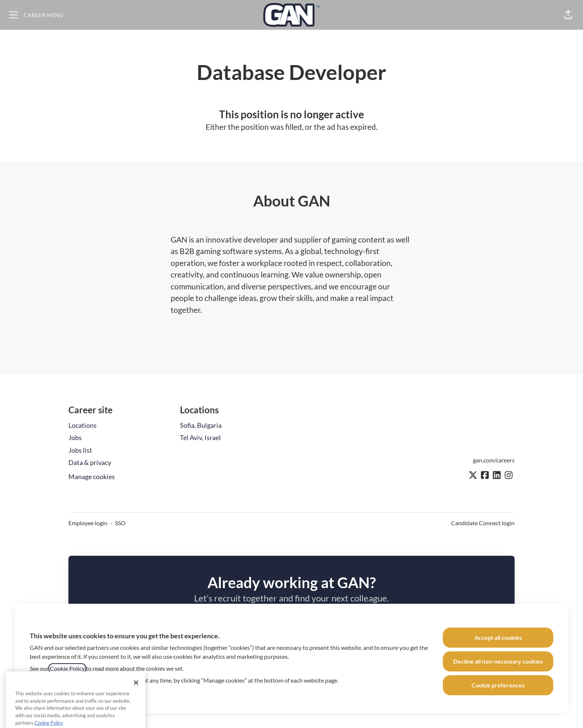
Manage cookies (92, 477)
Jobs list (80, 450)
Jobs (75, 437)
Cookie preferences (498, 685)
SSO (120, 523)
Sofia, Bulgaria (201, 425)
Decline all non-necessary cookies (498, 661)
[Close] (136, 693)
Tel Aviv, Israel (200, 437)
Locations (83, 425)
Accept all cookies (498, 637)
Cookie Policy (67, 668)
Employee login (88, 523)
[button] (568, 15)
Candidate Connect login (483, 523)
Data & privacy (90, 462)
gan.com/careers (494, 460)
